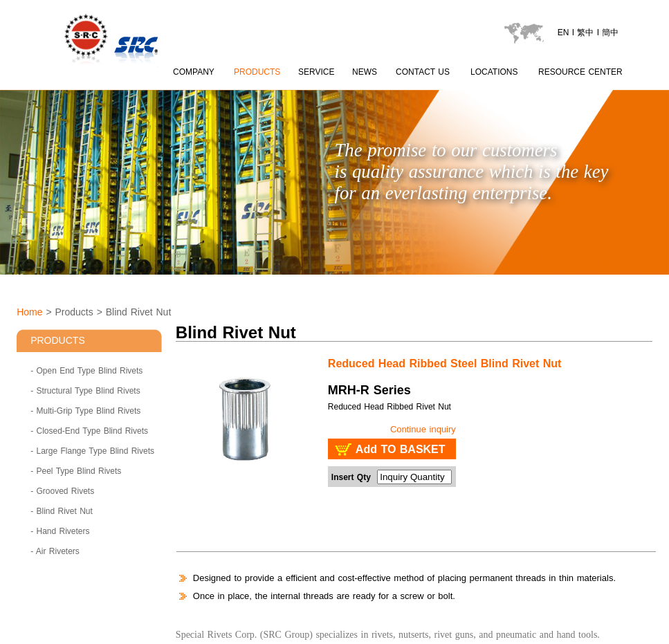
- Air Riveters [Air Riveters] (55, 551)
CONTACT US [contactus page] (423, 72)
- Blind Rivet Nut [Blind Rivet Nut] (62, 511)
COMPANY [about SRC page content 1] (194, 72)
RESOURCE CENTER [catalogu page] (580, 72)
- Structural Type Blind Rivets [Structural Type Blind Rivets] (85, 391)
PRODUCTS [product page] (257, 72)
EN (563, 33)
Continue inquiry (423, 429)
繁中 (585, 33)
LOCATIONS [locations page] (494, 72)
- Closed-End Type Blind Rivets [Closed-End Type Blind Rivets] (89, 431)
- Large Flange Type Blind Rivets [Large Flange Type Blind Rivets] (92, 451)
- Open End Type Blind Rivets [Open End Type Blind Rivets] (86, 371)
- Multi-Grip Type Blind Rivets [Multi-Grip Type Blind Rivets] (85, 411)
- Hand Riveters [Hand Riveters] (60, 531)
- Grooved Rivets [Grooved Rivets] (62, 491)
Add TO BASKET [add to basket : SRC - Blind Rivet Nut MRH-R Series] (401, 449)
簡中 (610, 33)
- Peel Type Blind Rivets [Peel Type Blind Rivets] (76, 471)
